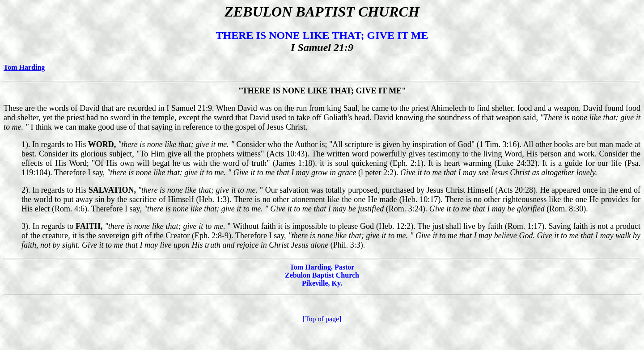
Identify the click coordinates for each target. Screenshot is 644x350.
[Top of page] (322, 319)
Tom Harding (24, 67)
